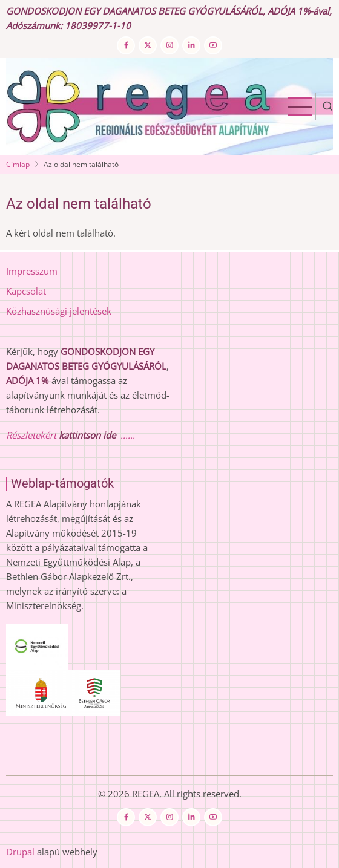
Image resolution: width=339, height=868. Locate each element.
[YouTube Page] (213, 45)
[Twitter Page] (148, 45)
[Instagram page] (169, 45)
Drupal (20, 852)
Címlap (18, 164)
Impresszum (32, 271)
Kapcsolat (26, 291)
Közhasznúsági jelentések (59, 311)
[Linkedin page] (191, 45)
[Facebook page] (126, 45)
